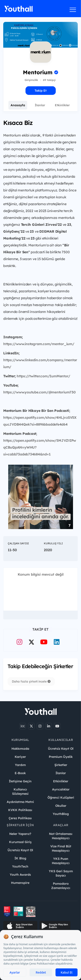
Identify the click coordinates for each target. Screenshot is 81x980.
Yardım (20, 765)
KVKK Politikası (20, 810)
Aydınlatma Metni (20, 802)
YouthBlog (61, 814)
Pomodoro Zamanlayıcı (61, 886)
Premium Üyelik (61, 757)
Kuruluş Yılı (53, 543)
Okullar (61, 806)
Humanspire (20, 883)
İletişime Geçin (20, 781)
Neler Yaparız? (20, 834)
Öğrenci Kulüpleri (61, 798)
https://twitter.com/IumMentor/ (43, 376)
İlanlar (40, 105)
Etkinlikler (62, 105)
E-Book (20, 773)
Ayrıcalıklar (61, 789)
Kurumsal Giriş (20, 842)
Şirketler (61, 765)
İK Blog (20, 858)
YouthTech (20, 866)
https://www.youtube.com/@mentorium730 (39, 392)
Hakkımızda (20, 749)
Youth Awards (20, 875)
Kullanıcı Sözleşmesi (20, 792)
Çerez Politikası (20, 818)
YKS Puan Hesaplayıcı (61, 861)
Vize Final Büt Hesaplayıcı (61, 848)
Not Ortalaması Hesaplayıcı (61, 836)
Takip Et (40, 91)
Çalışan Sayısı (18, 543)
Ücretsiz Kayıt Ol (61, 749)
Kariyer (20, 757)
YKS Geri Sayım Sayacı (61, 873)
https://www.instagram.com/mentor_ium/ (39, 344)
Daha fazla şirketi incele (31, 681)
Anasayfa (18, 105)
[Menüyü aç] (73, 10)
